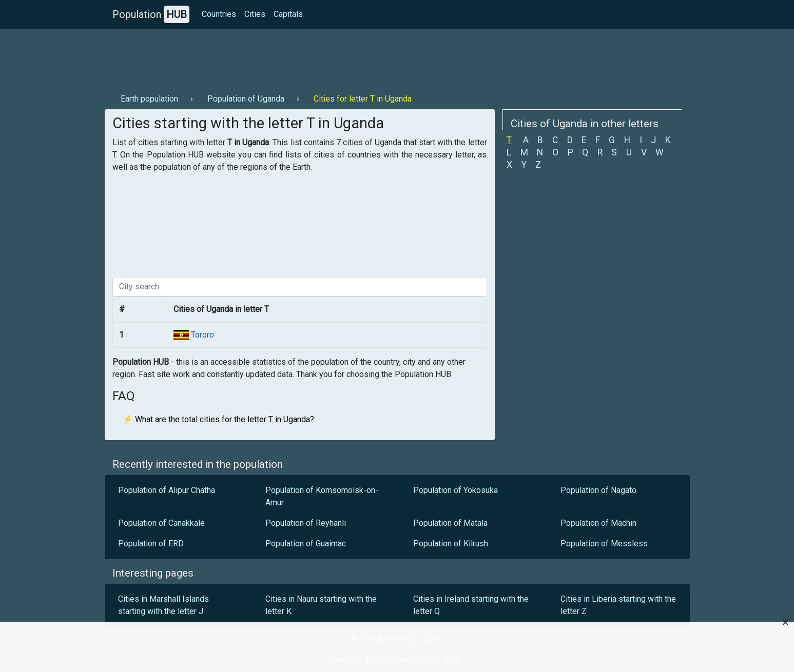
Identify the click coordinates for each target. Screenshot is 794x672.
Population (151, 14)
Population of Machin (598, 523)
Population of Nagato (598, 490)
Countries (219, 14)
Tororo (201, 335)
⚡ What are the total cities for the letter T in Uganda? (218, 419)
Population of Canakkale (161, 523)
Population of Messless (604, 543)
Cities (255, 14)
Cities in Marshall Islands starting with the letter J (163, 605)
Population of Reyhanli (306, 523)
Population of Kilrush (451, 543)
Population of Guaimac (306, 543)
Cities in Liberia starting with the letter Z (618, 605)
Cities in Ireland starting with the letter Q (471, 605)
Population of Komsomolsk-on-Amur (322, 496)
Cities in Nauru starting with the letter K (321, 605)
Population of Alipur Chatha (167, 490)
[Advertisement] (292, 57)
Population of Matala (450, 523)
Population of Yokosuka (456, 490)
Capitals (288, 14)
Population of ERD (151, 543)
